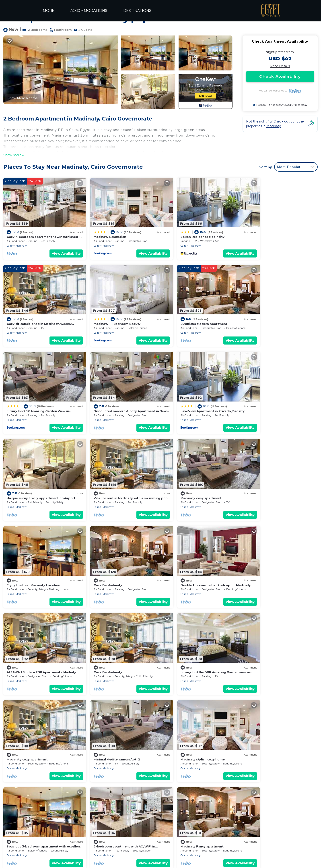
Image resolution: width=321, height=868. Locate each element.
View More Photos (23, 98)
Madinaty (21, 241)
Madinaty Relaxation (103, 232)
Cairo (10, 241)
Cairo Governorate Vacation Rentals (37, 810)
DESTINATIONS (136, 11)
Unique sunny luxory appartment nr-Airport (121, 398)
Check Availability (280, 77)
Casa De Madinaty (101, 480)
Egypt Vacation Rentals (28, 817)
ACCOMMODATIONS (88, 11)
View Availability (59, 249)
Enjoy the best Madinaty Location (33, 480)
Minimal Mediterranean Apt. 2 (269, 563)
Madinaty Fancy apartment (267, 646)
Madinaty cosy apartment (266, 398)
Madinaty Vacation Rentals (30, 802)
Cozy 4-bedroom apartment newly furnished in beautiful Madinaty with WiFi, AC (229, 802)
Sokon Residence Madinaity (188, 232)
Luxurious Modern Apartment (110, 315)
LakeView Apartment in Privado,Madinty (39, 398)
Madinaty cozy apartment (186, 563)
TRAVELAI (218, 855)
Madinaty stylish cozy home (29, 646)
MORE (49, 11)
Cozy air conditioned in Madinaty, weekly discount (205, 824)
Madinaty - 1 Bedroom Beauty (30, 315)
